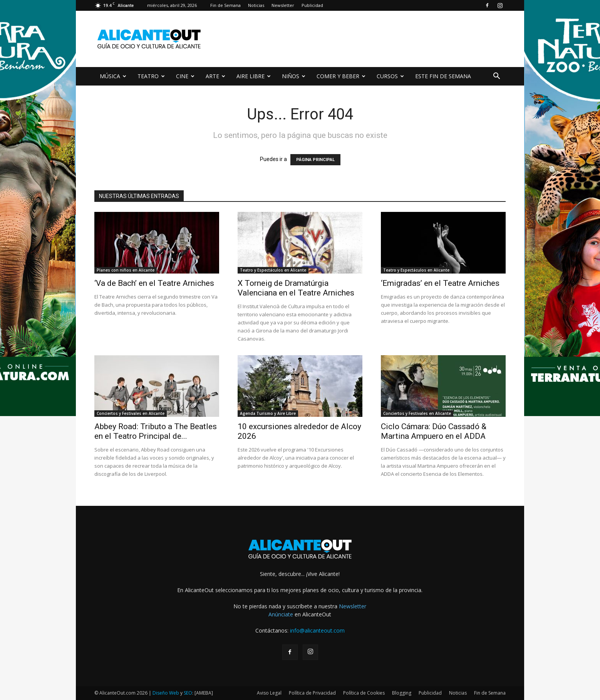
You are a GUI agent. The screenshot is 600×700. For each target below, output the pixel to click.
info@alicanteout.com (317, 630)
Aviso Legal (269, 693)
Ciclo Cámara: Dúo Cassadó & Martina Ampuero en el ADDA (434, 431)
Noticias (256, 5)
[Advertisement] (365, 39)
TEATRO (151, 76)
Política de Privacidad (312, 693)
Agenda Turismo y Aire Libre (268, 413)
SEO (188, 693)
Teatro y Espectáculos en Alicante (273, 270)
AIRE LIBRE (254, 76)
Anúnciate (281, 614)
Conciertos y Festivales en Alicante (131, 413)
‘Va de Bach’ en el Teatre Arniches (154, 283)
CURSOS (390, 76)
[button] (496, 77)
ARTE (215, 76)
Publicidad (312, 5)
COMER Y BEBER (341, 76)
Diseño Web (166, 693)
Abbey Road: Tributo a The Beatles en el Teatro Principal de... (156, 431)
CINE (185, 76)
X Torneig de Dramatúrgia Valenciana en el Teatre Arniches (296, 288)
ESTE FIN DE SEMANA (443, 76)
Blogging (402, 693)
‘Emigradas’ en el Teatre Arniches (440, 283)
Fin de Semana (225, 5)
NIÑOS (294, 76)
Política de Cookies (364, 693)
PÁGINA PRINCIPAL (315, 160)
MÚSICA (113, 76)
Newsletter (283, 5)
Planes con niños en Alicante (126, 270)
